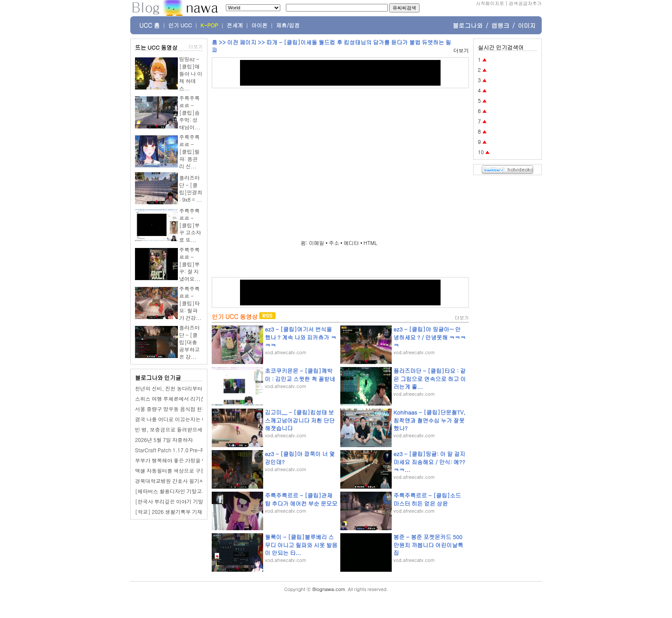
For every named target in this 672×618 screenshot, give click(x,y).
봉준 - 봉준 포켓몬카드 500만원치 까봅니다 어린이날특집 (428, 545)
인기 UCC (180, 25)
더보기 (196, 46)
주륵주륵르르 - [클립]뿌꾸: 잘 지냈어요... (190, 264)
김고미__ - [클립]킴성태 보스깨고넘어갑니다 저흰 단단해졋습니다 (300, 420)
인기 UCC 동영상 (235, 316)
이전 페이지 (242, 42)
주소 (334, 243)
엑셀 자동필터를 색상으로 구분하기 (175, 470)
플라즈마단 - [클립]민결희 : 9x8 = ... (191, 188)
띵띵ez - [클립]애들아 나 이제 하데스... (191, 73)
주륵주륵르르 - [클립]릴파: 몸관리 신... (189, 151)
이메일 (317, 243)
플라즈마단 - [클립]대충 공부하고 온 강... (189, 342)
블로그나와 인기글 (158, 378)
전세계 (235, 25)
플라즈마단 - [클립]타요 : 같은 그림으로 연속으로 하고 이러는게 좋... (430, 378)
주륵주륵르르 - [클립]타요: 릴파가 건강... (190, 303)
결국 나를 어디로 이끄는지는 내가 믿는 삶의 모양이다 (196, 419)
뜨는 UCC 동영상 (156, 47)
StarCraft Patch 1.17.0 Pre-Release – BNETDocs (193, 450)
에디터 (351, 243)
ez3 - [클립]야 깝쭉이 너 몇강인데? (300, 458)
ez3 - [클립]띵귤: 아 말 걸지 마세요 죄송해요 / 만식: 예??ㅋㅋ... (429, 461)
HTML (370, 243)
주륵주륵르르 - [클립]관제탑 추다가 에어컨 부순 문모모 (301, 499)
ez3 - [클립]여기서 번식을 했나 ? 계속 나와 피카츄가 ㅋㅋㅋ (301, 337)
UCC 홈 (150, 25)
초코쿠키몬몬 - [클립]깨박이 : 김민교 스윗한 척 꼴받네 (300, 375)
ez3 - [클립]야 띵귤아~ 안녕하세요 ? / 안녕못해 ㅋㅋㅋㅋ (430, 337)
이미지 (527, 25)
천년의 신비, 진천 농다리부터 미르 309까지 (185, 388)
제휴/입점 (288, 25)
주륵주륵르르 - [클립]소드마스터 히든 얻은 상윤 (427, 499)
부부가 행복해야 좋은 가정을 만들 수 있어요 (185, 460)
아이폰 (260, 25)
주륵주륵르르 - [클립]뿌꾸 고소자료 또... (190, 225)
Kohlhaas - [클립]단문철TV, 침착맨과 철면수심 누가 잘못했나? (429, 420)
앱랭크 (500, 25)
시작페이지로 (490, 3)
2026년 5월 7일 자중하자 (164, 440)
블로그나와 (468, 25)
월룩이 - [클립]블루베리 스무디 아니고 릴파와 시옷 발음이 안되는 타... (301, 545)
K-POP (209, 25)
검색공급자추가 (525, 3)
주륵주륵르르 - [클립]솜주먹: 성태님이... (190, 112)
